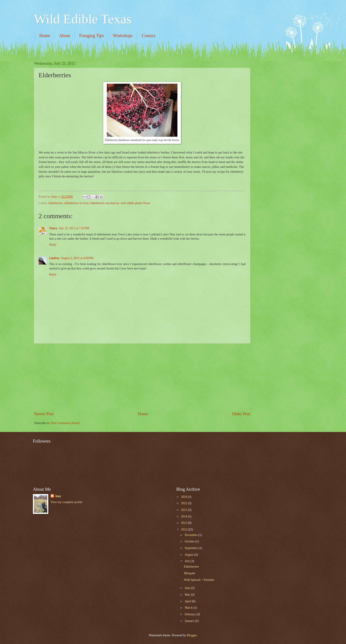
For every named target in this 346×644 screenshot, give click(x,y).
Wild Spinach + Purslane (199, 580)
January (190, 621)
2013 (184, 523)
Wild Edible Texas (83, 19)
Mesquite (189, 573)
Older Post (241, 414)
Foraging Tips (92, 36)
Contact (149, 36)
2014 (184, 516)
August (189, 555)
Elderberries (191, 567)
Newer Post (44, 414)
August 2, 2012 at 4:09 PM (77, 258)
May (188, 595)
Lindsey (54, 258)
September (192, 548)
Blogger (192, 635)
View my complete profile (66, 502)
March (189, 608)
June (188, 588)
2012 (184, 529)
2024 (184, 497)
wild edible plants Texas (135, 203)
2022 (184, 503)
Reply (53, 245)
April (188, 601)
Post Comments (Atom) (65, 423)
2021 (184, 510)
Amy (58, 496)
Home (45, 36)
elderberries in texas (76, 203)
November (192, 535)
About (65, 36)
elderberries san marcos (105, 203)
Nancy (53, 228)
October (190, 541)
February (191, 614)
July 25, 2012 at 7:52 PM (74, 228)
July (188, 561)
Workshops (123, 36)
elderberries (55, 203)
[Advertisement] (142, 377)
